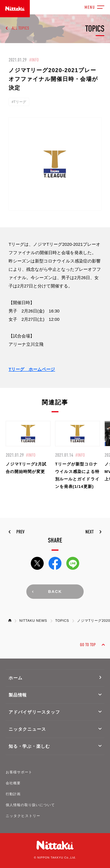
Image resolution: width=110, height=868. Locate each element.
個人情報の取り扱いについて (30, 805)
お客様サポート (19, 772)
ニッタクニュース (27, 729)
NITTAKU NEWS (33, 621)
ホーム (16, 678)
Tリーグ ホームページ (32, 369)
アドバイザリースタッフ (34, 712)
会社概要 (13, 783)
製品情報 (18, 695)
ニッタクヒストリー (23, 816)
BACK (55, 592)
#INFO (34, 60)
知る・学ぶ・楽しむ (29, 746)
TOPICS (62, 621)
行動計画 (13, 794)
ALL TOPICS (20, 28)
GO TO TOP (88, 645)
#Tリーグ (19, 102)
